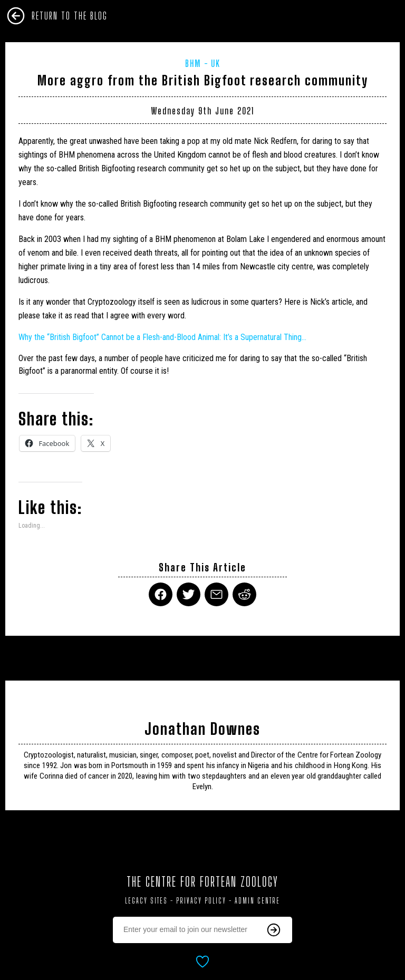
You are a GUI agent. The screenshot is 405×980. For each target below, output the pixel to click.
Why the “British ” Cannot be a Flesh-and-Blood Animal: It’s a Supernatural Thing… (162, 337)
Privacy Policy (201, 901)
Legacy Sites (146, 901)
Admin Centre (257, 901)
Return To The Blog (70, 16)
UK (216, 63)
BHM (193, 63)
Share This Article (202, 567)
